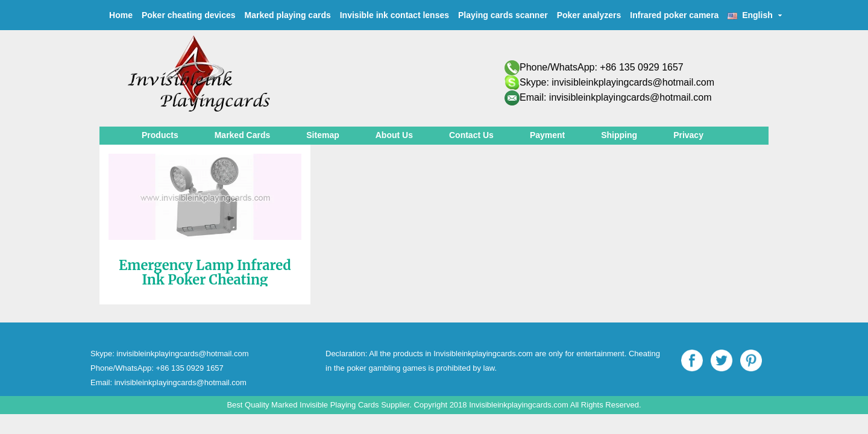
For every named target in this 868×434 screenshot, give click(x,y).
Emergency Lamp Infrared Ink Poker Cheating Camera (205, 280)
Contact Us (471, 135)
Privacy (688, 135)
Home (121, 15)
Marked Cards (243, 135)
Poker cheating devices (189, 15)
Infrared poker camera (674, 15)
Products (160, 135)
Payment (547, 135)
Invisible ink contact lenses (395, 15)
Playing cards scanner (503, 15)
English (755, 15)
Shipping (619, 135)
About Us (394, 135)
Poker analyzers (589, 15)
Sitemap (322, 135)
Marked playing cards (288, 15)
